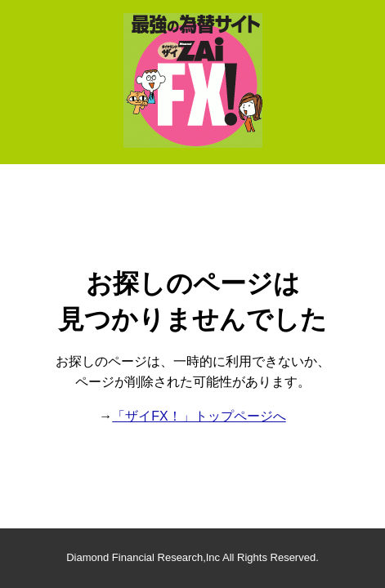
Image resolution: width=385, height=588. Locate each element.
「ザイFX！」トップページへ (199, 416)
